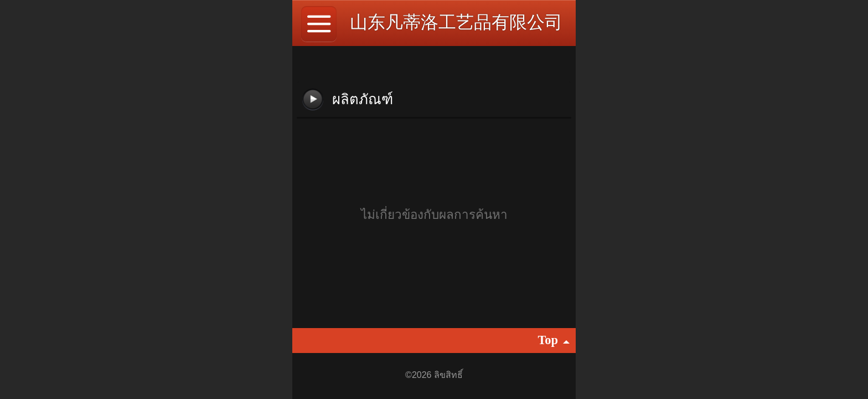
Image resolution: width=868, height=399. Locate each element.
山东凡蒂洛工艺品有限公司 (456, 22)
